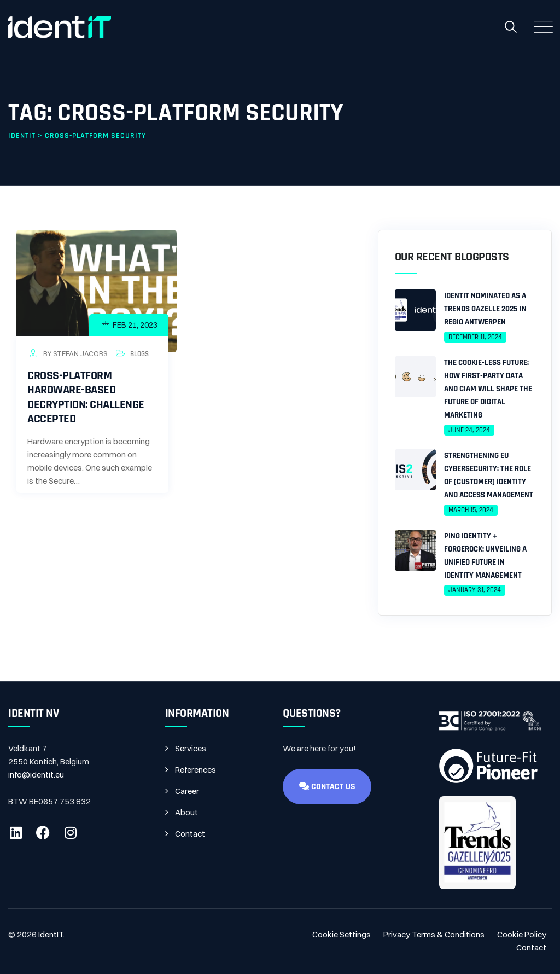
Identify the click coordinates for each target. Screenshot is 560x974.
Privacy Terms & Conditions (434, 934)
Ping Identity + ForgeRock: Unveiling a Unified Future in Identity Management (485, 556)
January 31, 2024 (475, 590)
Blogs (139, 354)
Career (187, 791)
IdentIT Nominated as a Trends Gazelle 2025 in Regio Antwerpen (485, 309)
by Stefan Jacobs (67, 353)
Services (191, 748)
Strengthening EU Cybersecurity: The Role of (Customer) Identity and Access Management (489, 475)
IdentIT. (51, 934)
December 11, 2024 (475, 337)
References (196, 770)
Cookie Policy (522, 934)
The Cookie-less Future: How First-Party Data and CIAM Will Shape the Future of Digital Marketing (488, 389)
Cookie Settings (342, 934)
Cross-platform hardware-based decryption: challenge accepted (86, 398)
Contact (190, 834)
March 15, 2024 (471, 510)
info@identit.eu (36, 775)
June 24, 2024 (469, 430)
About (186, 812)
